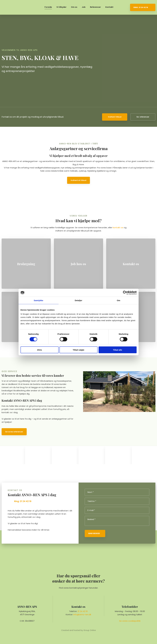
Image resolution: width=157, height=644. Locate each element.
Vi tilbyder (61, 7)
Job (84, 7)
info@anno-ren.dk (82, 614)
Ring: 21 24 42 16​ (23, 501)
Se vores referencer (14, 432)
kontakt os (118, 227)
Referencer (95, 7)
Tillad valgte (78, 350)
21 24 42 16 (83, 611)
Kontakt (109, 7)
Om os (74, 7)
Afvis (40, 350)
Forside (48, 7)
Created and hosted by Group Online (78, 630)
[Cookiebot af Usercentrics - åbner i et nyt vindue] (125, 293)
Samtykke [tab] (38, 300)
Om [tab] (119, 300)
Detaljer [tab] (79, 300)
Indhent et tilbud (78, 180)
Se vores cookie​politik (130, 621)
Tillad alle (118, 350)
